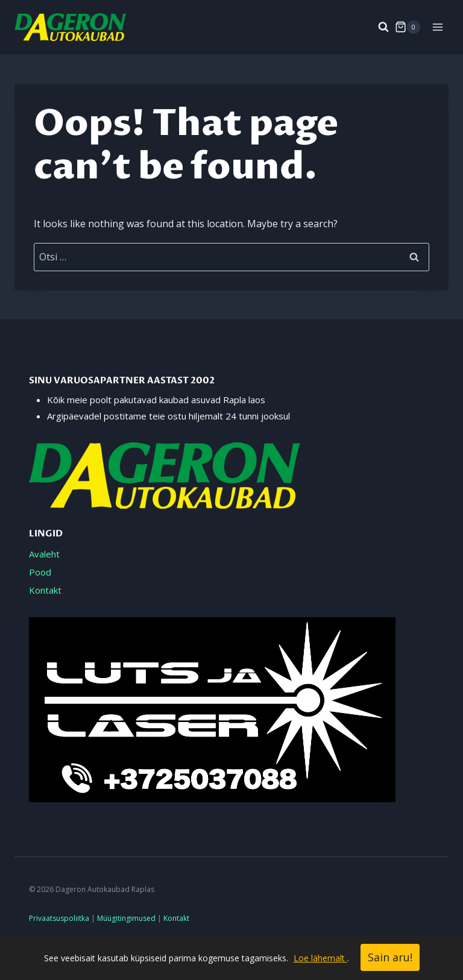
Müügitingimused (126, 918)
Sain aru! (390, 957)
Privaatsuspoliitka (59, 918)
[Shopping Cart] (408, 27)
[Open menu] (437, 27)
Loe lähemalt (320, 958)
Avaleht (44, 554)
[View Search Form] (377, 27)
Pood (40, 572)
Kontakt (45, 590)
